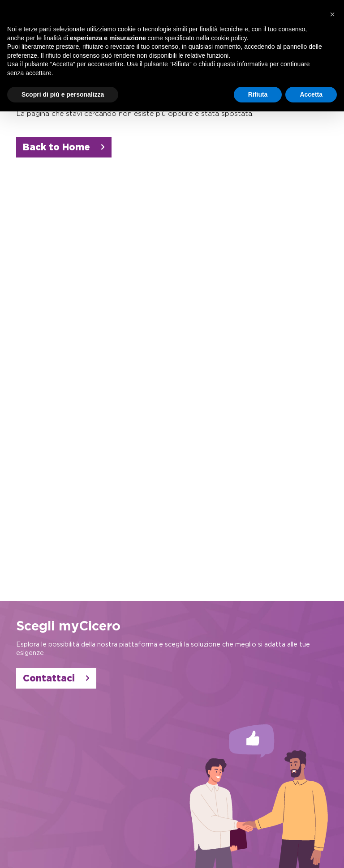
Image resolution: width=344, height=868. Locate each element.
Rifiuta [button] (258, 94)
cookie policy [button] (229, 38)
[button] (332, 14)
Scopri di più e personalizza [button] (63, 94)
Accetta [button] (311, 94)
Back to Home (64, 147)
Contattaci (56, 678)
